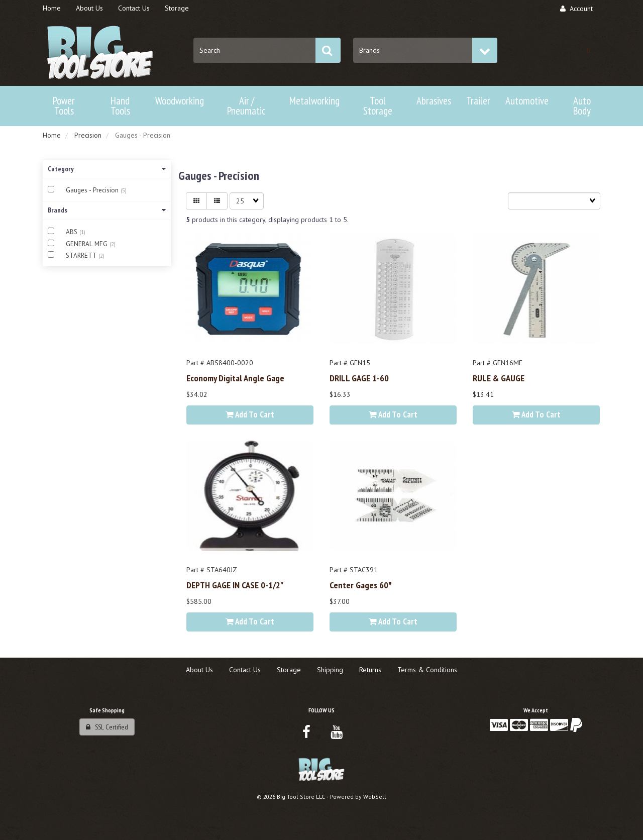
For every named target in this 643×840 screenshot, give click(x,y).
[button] (588, 50)
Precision (88, 135)
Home (52, 135)
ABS (73, 232)
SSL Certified (107, 727)
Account (576, 9)
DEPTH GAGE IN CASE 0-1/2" (235, 585)
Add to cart (250, 414)
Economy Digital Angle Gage (235, 378)
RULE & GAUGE (499, 378)
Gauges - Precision (93, 190)
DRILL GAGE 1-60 (359, 378)
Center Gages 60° (361, 585)
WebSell (375, 797)
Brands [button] (107, 210)
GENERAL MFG (88, 244)
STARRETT (82, 255)
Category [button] (107, 169)
